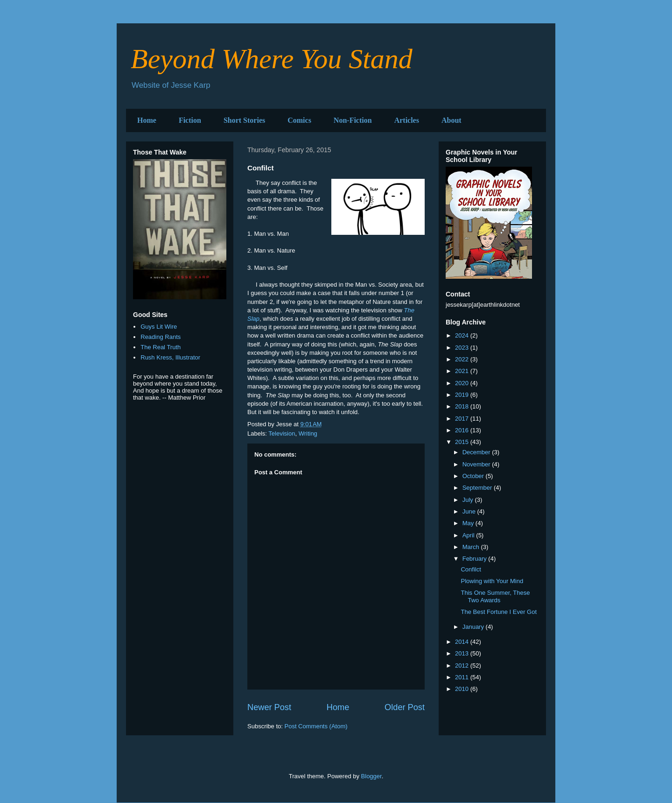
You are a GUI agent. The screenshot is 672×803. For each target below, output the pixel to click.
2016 (463, 430)
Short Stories (244, 120)
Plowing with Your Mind (492, 581)
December (477, 452)
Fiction (190, 120)
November (477, 464)
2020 (463, 383)
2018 (463, 406)
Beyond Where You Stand (272, 59)
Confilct (471, 569)
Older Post (405, 707)
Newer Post (269, 707)
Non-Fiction (353, 120)
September (478, 488)
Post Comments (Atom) (316, 726)
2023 (463, 348)
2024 (463, 335)
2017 (463, 419)
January (474, 627)
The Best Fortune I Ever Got (499, 612)
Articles (407, 120)
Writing (308, 433)
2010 (463, 689)
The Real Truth (161, 347)
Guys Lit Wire (159, 327)
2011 (463, 677)
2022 (463, 359)
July (469, 500)
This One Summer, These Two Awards (495, 596)
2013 (463, 653)
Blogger (371, 776)
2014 (463, 642)
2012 (463, 666)
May (469, 523)
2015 (463, 442)
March (472, 547)
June (470, 511)
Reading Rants (161, 337)
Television (282, 433)
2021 (463, 371)
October (474, 476)
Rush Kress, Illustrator (170, 357)
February (476, 559)
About (451, 120)
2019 (463, 395)
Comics (299, 120)
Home (147, 120)
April (469, 535)
